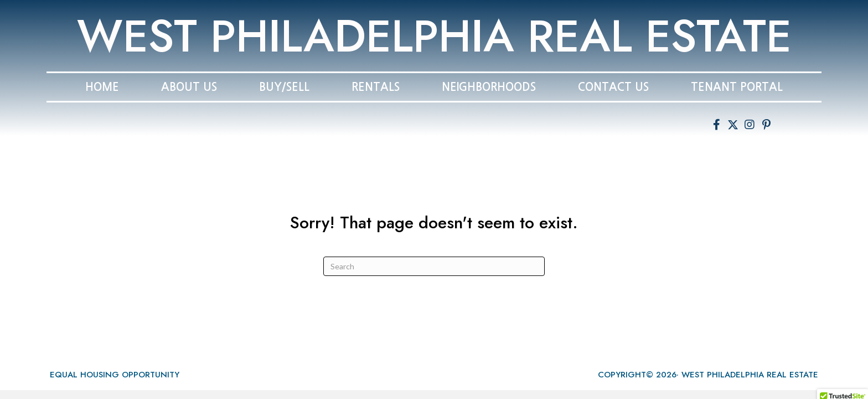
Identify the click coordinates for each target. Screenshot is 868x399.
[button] (716, 125)
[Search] (434, 266)
